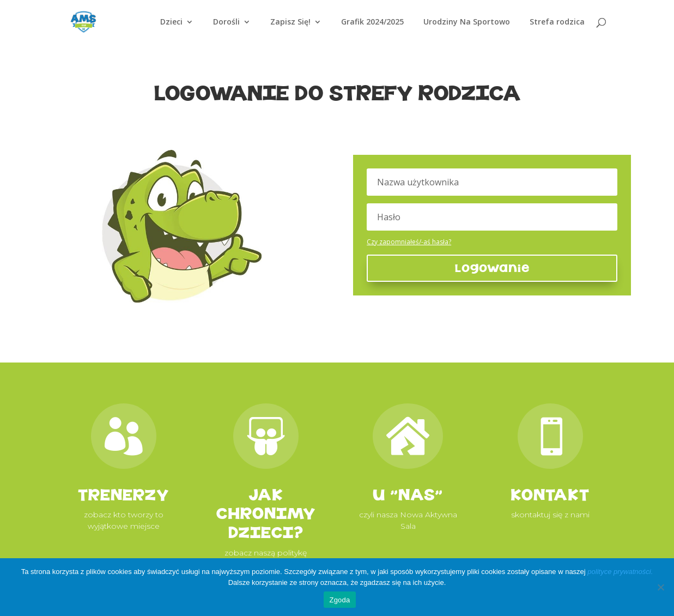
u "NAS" (408, 494)
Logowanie (492, 268)
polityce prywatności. (620, 572)
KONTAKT (550, 494)
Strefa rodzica (557, 22)
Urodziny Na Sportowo (467, 22)
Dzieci (171, 22)
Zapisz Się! (290, 22)
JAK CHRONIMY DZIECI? (266, 514)
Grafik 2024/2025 (372, 22)
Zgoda (339, 600)
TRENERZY (123, 494)
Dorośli (226, 22)
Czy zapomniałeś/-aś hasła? (409, 242)
